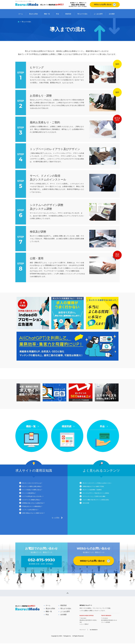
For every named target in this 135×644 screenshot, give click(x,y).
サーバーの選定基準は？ (32, 496)
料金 (58, 14)
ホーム (21, 14)
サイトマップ (83, 630)
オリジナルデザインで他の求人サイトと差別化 (100, 496)
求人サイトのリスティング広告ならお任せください (101, 483)
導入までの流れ (82, 14)
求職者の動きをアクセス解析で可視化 (97, 488)
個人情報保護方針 (97, 630)
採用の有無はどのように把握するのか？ (37, 521)
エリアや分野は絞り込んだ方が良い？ (36, 500)
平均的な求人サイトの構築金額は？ (35, 513)
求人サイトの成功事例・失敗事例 (95, 492)
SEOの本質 (87, 509)
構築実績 (68, 14)
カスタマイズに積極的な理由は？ (35, 504)
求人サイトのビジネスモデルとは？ (35, 483)
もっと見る (56, 527)
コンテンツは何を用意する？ (33, 517)
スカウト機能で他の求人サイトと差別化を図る (100, 504)
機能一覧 (47, 14)
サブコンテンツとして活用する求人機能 (97, 500)
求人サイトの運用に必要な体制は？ (35, 488)
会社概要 (112, 14)
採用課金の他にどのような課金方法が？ (37, 509)
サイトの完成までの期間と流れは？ (35, 492)
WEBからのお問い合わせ (103, 4)
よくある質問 (98, 14)
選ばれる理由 (33, 14)
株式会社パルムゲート (87, 606)
